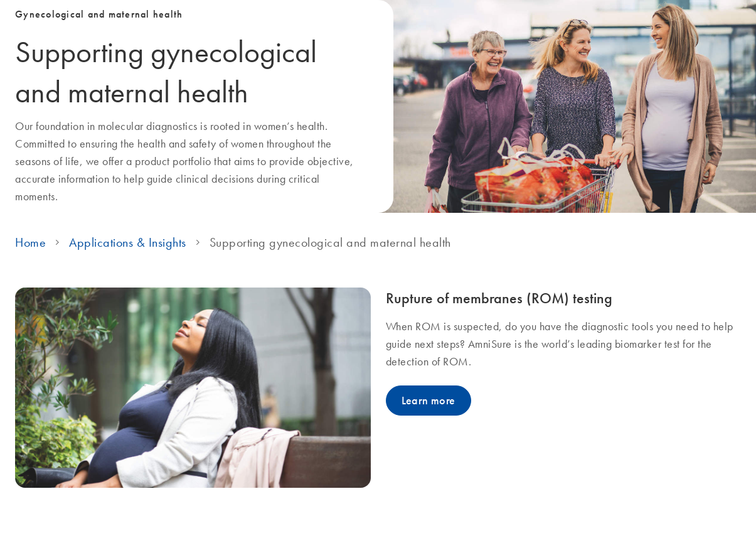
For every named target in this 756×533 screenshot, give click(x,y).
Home (30, 242)
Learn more (429, 401)
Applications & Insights (128, 242)
